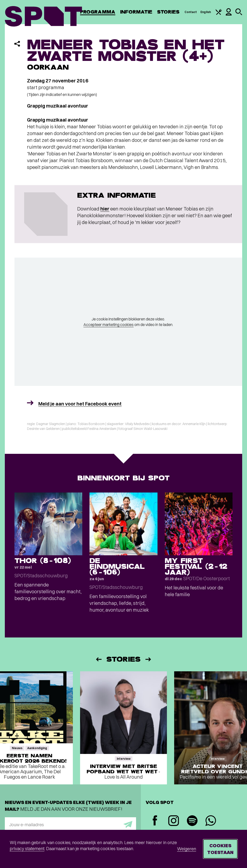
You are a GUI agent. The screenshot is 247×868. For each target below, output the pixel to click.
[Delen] (17, 44)
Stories (168, 12)
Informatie (136, 12)
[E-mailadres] (70, 825)
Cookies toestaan (220, 849)
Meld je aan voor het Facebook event (80, 404)
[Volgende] (149, 659)
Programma (98, 12)
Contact (191, 12)
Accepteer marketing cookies (109, 325)
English (206, 12)
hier (105, 209)
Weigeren (187, 849)
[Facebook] (155, 821)
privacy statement (27, 849)
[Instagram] (174, 821)
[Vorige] (98, 659)
